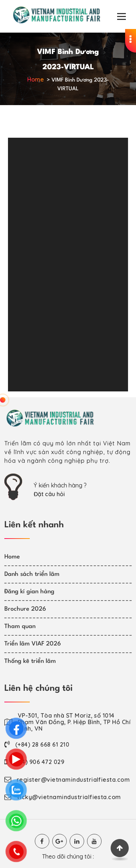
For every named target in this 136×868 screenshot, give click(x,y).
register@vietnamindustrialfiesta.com (73, 780)
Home (36, 79)
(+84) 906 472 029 (38, 762)
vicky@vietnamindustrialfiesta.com (69, 797)
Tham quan (20, 626)
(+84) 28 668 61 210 (42, 744)
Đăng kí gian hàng (29, 592)
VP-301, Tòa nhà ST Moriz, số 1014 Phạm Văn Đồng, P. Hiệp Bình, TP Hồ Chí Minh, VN (74, 722)
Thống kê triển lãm (30, 661)
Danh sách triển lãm (32, 574)
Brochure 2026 (25, 609)
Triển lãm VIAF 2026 (33, 644)
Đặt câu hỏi (49, 494)
